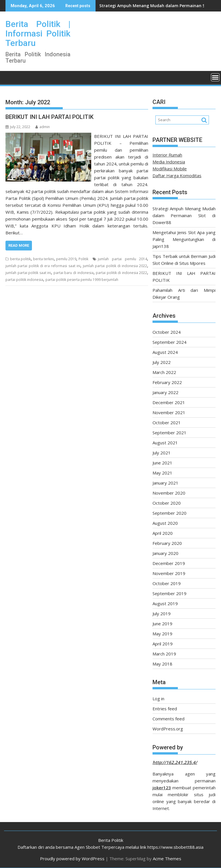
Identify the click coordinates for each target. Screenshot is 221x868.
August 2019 (165, 603)
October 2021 (167, 423)
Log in (158, 699)
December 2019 (169, 563)
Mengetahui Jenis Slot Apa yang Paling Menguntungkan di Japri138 (184, 239)
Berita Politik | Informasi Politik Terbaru (38, 33)
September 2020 (169, 513)
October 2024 (167, 332)
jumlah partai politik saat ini (28, 273)
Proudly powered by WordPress (72, 859)
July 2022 (162, 362)
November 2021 (169, 412)
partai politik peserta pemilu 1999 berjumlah (82, 280)
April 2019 (163, 644)
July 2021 (162, 453)
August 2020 (165, 523)
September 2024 (169, 342)
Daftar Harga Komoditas (177, 175)
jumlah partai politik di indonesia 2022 (115, 266)
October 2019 (167, 583)
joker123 (162, 788)
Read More (19, 245)
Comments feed (168, 719)
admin (43, 127)
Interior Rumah (167, 155)
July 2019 (162, 614)
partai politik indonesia (24, 280)
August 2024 (165, 352)
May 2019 (162, 634)
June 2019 (162, 624)
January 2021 (165, 483)
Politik (83, 259)
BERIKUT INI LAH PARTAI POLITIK (49, 117)
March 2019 (164, 654)
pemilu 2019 (66, 259)
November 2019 (169, 573)
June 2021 (162, 463)
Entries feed (165, 709)
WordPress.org (168, 729)
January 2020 (165, 553)
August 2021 (165, 443)
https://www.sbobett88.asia (175, 847)
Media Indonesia (169, 162)
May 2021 (162, 473)
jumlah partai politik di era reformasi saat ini (43, 266)
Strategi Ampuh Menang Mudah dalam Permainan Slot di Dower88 (184, 215)
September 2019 (169, 593)
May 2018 (162, 664)
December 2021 (169, 402)
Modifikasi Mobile (170, 169)
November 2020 (169, 493)
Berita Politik (111, 840)
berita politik (20, 259)
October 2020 (167, 503)
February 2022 (167, 382)
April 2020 (163, 533)
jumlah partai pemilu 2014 (122, 259)
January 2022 (165, 392)
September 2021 (169, 433)
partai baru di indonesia (74, 273)
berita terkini (43, 259)
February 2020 (167, 543)
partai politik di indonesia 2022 (121, 273)
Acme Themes (167, 859)
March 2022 (164, 372)
